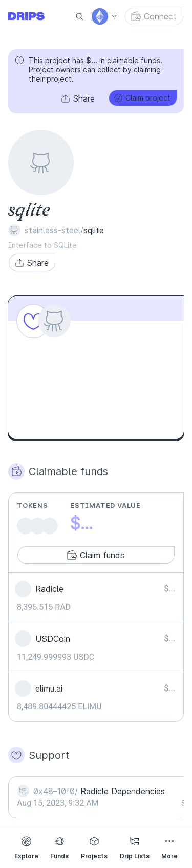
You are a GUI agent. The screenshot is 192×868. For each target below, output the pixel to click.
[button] (78, 98)
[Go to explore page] (35, 16)
